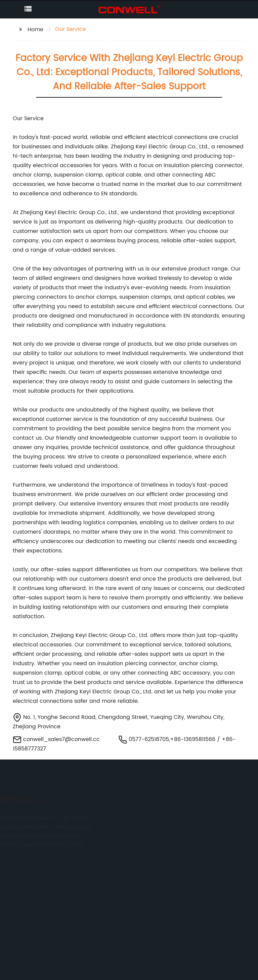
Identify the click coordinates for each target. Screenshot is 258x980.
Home (35, 30)
